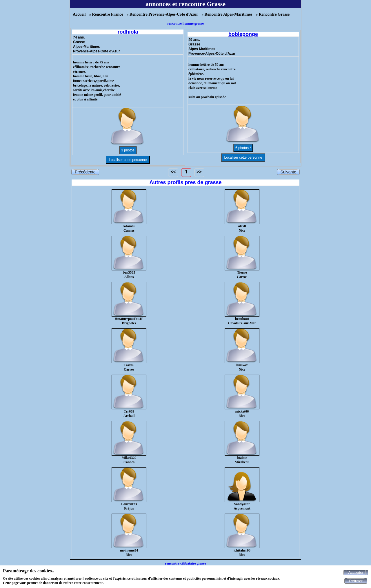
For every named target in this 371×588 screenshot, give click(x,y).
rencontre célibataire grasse (185, 563)
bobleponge (243, 34)
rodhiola (128, 32)
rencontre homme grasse (185, 23)
